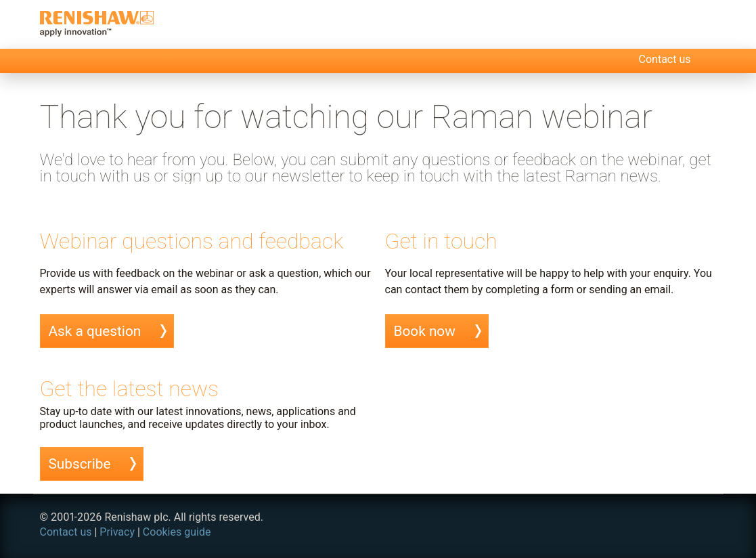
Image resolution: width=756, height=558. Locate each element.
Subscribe (80, 464)
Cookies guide (177, 532)
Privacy (117, 532)
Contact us (665, 59)
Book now (425, 331)
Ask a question (95, 331)
